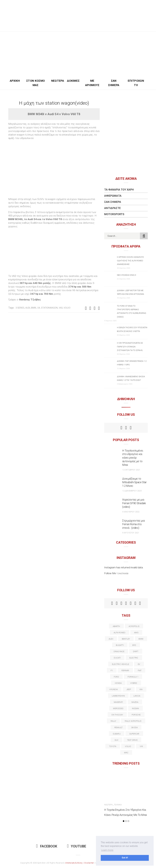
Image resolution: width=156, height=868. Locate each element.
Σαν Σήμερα (114, 83)
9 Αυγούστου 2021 (131, 533)
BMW (34, 308)
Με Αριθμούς (92, 83)
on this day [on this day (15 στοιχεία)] (117, 715)
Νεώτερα (58, 81)
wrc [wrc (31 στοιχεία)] (126, 753)
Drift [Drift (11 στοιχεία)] (136, 651)
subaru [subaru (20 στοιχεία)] (117, 734)
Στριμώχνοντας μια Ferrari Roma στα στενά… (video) (133, 524)
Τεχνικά (118, 805)
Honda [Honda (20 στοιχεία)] (118, 683)
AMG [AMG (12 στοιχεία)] (136, 633)
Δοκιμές (73, 81)
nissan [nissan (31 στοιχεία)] (135, 708)
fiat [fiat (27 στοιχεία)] (140, 670)
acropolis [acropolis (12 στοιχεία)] (134, 626)
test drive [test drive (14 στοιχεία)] (132, 740)
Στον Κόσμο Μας (36, 83)
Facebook (47, 846)
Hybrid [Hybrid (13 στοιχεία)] (134, 683)
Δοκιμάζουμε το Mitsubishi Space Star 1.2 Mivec (134, 482)
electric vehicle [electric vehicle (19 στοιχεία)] (121, 664)
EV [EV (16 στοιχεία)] (139, 664)
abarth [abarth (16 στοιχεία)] (116, 626)
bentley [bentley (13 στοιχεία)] (126, 639)
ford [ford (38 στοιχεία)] (116, 677)
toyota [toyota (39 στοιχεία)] (113, 746)
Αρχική (15, 81)
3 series (20, 308)
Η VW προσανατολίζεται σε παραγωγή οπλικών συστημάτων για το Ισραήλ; (130, 347)
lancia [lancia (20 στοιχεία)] (137, 696)
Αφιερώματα (113, 196)
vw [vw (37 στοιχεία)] (141, 746)
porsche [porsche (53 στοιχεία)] (136, 715)
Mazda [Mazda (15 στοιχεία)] (135, 702)
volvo (67, 308)
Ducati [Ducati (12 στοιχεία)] (117, 658)
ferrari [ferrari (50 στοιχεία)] (125, 670)
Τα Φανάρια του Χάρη (119, 190)
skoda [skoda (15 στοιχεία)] (134, 727)
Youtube (77, 846)
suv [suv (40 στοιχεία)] (117, 740)
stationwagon (49, 308)
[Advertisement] (78, 54)
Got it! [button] (125, 858)
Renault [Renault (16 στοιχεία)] (119, 727)
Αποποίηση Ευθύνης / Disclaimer (80, 863)
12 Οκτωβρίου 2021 (131, 470)
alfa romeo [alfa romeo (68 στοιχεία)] (120, 633)
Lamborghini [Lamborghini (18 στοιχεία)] (118, 696)
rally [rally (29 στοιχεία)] (113, 721)
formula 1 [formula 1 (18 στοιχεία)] (133, 677)
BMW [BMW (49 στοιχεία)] (141, 639)
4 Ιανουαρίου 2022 (131, 512)
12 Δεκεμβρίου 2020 (132, 491)
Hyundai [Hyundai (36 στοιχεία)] (114, 689)
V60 (61, 308)
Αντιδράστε (112, 208)
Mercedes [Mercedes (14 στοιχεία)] (118, 708)
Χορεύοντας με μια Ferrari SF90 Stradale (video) (134, 503)
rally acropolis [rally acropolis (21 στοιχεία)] (133, 721)
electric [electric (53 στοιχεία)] (134, 658)
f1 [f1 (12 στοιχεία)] (112, 670)
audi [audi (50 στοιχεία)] (111, 639)
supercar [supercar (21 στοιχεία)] (134, 734)
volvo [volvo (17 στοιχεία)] (128, 746)
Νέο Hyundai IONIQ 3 (126, 275)
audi (28, 308)
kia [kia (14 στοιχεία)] (141, 689)
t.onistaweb (122, 573)
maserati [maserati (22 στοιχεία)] (118, 702)
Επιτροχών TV (136, 83)
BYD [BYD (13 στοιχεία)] (134, 645)
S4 (39, 308)
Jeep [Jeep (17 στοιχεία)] (129, 689)
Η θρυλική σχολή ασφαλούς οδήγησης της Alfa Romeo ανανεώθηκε (130, 261)
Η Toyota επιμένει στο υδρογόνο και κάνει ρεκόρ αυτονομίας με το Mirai (133, 458)
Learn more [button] (107, 850)
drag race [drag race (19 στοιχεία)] (119, 651)
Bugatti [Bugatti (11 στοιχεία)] (120, 645)
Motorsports (114, 214)
